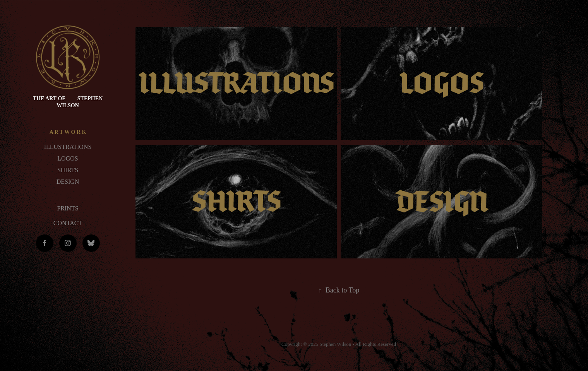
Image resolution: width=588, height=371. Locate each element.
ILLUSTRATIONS (68, 147)
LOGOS (68, 158)
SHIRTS (68, 170)
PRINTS (68, 208)
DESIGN (68, 182)
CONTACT (68, 223)
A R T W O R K (68, 132)
